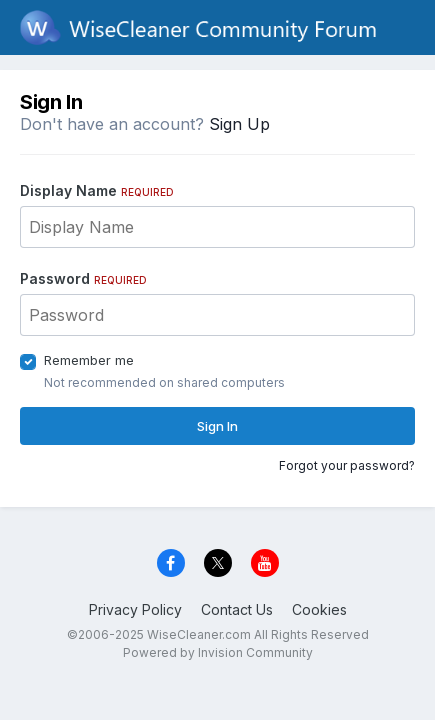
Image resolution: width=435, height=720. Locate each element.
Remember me (89, 360)
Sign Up (239, 124)
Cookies (319, 609)
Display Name (97, 190)
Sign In (217, 426)
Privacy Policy (135, 609)
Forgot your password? (347, 465)
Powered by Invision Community (218, 652)
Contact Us (237, 609)
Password (83, 278)
